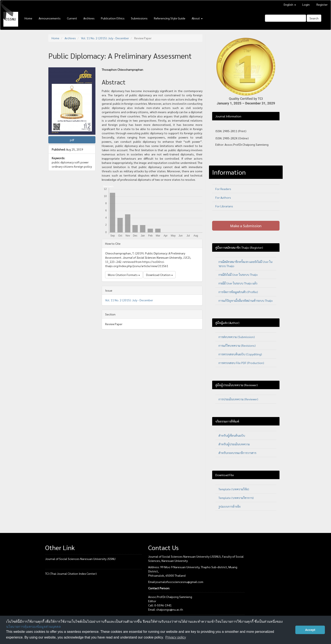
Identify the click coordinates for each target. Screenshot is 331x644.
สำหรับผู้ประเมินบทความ (234, 444)
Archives (89, 18)
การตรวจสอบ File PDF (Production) (241, 363)
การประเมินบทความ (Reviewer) (238, 399)
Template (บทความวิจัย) (234, 489)
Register (322, 4)
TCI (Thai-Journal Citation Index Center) (71, 573)
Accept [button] (310, 630)
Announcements (50, 18)
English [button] (290, 4)
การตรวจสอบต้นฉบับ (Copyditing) (240, 354)
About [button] (197, 18)
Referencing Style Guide (170, 18)
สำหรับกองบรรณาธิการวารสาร (237, 453)
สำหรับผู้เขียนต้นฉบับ (232, 435)
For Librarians (224, 206)
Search (314, 18)
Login (306, 4)
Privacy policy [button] (176, 637)
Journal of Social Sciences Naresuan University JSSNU (80, 559)
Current (72, 18)
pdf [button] (72, 140)
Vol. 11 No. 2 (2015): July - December (105, 38)
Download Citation (159, 275)
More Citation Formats (124, 275)
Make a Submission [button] (246, 226)
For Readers (223, 189)
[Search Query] (286, 18)
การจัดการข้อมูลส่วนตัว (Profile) (238, 292)
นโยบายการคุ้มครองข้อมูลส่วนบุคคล (33, 627)
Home (28, 18)
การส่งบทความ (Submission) (237, 337)
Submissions (139, 18)
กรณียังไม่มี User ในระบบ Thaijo (238, 274)
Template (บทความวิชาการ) (236, 498)
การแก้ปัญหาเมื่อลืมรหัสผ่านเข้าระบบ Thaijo (246, 300)
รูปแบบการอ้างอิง (229, 506)
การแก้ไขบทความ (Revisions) (237, 345)
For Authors (223, 197)
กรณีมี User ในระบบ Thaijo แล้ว (238, 283)
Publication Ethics (113, 18)
